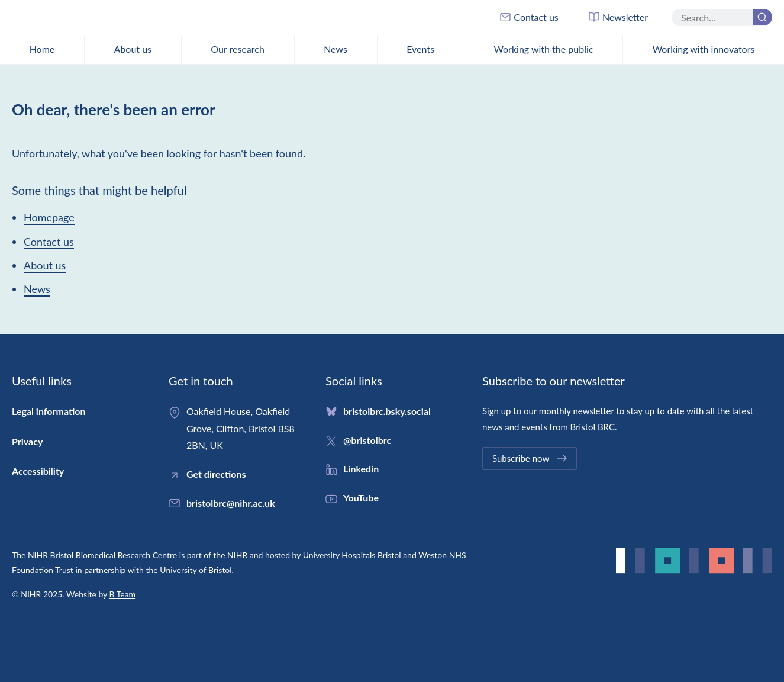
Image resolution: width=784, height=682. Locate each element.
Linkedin (361, 469)
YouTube (361, 498)
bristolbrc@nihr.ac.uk (231, 503)
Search (761, 19)
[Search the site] (722, 17)
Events (420, 49)
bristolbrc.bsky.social (387, 411)
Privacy (27, 441)
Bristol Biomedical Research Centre (86, 18)
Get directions (216, 474)
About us (133, 49)
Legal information (49, 411)
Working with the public (543, 49)
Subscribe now (530, 459)
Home (42, 49)
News (335, 49)
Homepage (49, 217)
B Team (123, 594)
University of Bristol (196, 570)
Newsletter (618, 17)
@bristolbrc (367, 440)
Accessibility (38, 471)
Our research (238, 49)
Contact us (529, 17)
